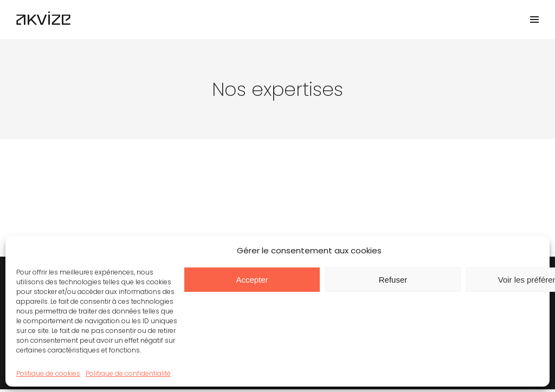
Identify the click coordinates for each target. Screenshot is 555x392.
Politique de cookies (48, 373)
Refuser (393, 280)
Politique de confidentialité (128, 373)
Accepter (252, 280)
